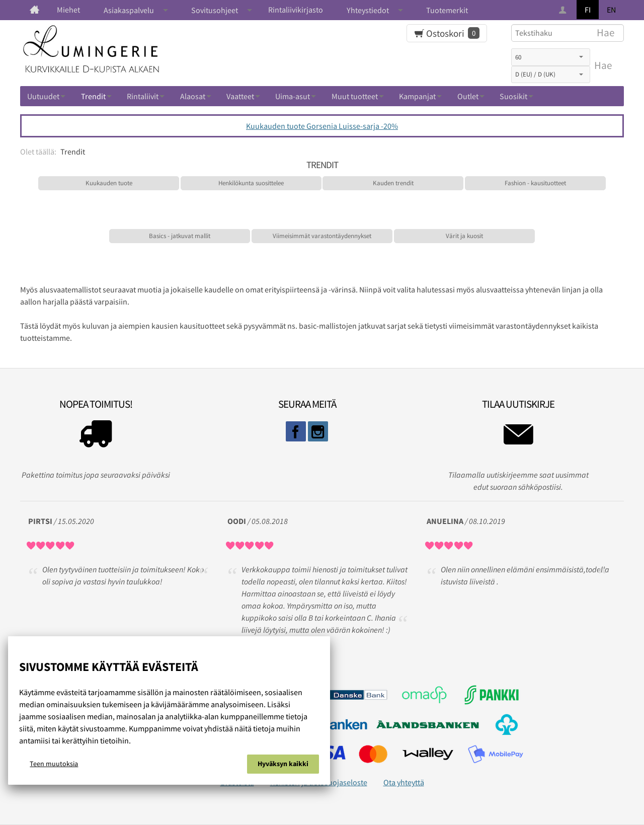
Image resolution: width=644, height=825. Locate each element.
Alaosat (193, 96)
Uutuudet (43, 96)
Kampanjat (417, 96)
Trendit (93, 96)
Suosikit (513, 96)
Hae (603, 65)
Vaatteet (240, 96)
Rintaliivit (143, 96)
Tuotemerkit (447, 10)
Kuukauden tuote (109, 183)
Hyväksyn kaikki (283, 764)
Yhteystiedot (368, 10)
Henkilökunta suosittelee (251, 183)
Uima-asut (293, 96)
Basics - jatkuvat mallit (180, 236)
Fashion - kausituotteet (535, 183)
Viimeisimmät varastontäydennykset (322, 236)
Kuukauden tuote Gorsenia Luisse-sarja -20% (322, 126)
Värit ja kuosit (464, 236)
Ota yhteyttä (404, 782)
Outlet (468, 96)
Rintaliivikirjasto (296, 10)
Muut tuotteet (355, 96)
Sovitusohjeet (215, 10)
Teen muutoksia (54, 764)
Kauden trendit (393, 183)
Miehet (68, 10)
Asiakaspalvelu (129, 10)
